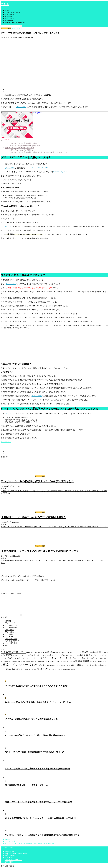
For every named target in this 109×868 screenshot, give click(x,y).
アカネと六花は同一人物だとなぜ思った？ (26, 146)
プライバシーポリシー (13, 13)
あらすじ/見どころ (12, 641)
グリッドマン (17, 28)
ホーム (7, 11)
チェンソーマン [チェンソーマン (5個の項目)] (25, 658)
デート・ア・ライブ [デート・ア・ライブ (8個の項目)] (38, 658)
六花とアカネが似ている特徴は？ (22, 150)
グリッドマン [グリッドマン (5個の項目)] (38, 655)
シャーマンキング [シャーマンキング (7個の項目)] (56, 655)
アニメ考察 (9, 637)
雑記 (7, 645)
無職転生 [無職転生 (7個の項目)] (74, 665)
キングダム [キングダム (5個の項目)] (30, 655)
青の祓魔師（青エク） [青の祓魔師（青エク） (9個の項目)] (15, 669)
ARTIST (8, 621)
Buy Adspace (9, 21)
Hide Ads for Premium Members (15, 23)
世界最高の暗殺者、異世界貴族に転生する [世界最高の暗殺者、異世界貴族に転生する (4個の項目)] (24, 662)
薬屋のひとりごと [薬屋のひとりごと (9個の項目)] (85, 665)
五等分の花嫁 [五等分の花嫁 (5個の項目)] (40, 661)
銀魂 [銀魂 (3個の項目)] (93, 665)
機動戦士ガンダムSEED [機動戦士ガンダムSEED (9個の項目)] (41, 665)
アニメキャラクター (13, 625)
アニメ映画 (9, 632)
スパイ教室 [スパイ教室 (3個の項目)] (77, 655)
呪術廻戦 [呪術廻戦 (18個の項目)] (77, 661)
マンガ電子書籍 (11, 643)
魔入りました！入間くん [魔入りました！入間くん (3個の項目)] (56, 670)
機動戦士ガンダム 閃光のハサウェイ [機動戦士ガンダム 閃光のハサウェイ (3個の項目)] (61, 665)
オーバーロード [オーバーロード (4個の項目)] (22, 655)
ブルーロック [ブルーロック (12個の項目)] (66, 658)
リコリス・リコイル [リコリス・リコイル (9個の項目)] (80, 658)
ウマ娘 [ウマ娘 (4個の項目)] (15, 655)
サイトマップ (10, 19)
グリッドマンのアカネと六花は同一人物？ (21, 143)
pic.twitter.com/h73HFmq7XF (38, 168)
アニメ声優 (9, 630)
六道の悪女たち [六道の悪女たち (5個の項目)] (68, 661)
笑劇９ (5, 4)
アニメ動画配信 (11, 628)
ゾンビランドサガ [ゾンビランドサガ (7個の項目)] (13, 658)
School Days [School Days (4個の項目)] (37, 653)
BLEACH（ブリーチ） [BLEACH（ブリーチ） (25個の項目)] (13, 652)
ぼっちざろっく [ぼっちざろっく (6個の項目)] (67, 653)
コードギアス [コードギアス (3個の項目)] (46, 655)
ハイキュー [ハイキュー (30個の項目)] (53, 658)
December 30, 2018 (60, 172)
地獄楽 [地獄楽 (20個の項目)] (86, 661)
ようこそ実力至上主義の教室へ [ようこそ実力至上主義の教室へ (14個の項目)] (88, 652)
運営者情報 (9, 17)
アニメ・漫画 (6, 28)
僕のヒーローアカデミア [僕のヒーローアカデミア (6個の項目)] (54, 661)
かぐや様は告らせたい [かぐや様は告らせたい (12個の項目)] (51, 652)
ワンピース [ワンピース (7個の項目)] (93, 658)
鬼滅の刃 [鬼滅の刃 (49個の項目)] (43, 669)
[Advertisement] (54, 256)
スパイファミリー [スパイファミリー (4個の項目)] (68, 655)
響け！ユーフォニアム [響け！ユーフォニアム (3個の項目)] (30, 670)
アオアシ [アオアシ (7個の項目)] (9, 655)
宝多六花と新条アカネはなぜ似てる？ (20, 148)
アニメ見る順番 (11, 639)
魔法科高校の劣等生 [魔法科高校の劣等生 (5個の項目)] (69, 669)
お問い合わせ (10, 15)
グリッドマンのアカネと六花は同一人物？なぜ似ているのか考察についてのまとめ (37, 152)
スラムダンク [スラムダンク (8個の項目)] (85, 655)
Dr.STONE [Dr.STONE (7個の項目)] (30, 652)
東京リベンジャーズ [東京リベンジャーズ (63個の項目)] (17, 665)
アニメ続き (9, 634)
